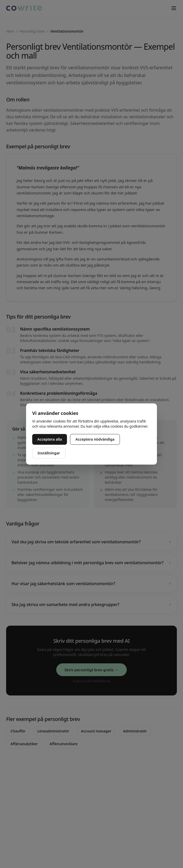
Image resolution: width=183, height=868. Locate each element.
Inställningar (49, 453)
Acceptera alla (50, 439)
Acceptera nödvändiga (95, 439)
